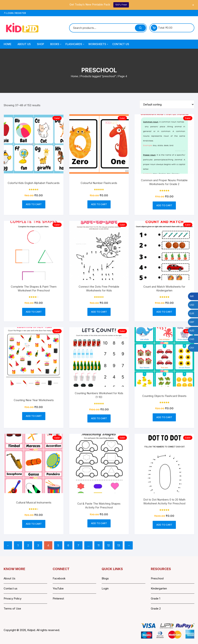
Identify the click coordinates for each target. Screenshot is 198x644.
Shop (40, 44)
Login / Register (15, 13)
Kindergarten (159, 588)
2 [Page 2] (28, 545)
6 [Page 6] (68, 545)
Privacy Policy (13, 598)
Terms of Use (12, 609)
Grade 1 (155, 598)
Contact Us (121, 44)
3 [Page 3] (38, 545)
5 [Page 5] (58, 545)
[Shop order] (167, 104)
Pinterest (58, 598)
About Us (24, 44)
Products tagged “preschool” (98, 76)
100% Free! (121, 5)
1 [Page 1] (18, 545)
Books (56, 44)
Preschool (157, 578)
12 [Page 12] (109, 545)
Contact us (11, 588)
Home (7, 44)
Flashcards (75, 44)
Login (105, 588)
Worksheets (99, 44)
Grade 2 (156, 609)
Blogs (105, 578)
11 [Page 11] (99, 545)
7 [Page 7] (78, 545)
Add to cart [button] (34, 204)
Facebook (59, 578)
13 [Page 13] (119, 545)
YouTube (58, 588)
